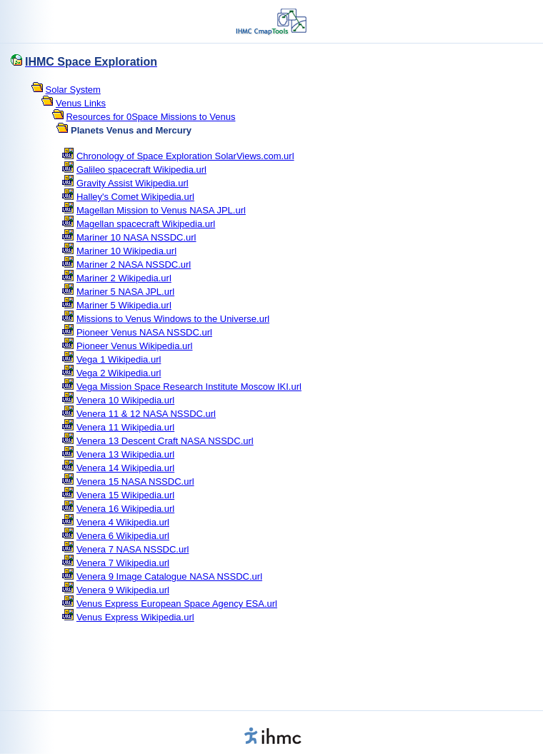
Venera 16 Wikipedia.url (125, 509)
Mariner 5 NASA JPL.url (125, 292)
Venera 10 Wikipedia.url (125, 400)
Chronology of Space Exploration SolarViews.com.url (185, 156)
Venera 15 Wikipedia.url (125, 495)
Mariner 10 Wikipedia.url (126, 251)
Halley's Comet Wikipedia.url (135, 197)
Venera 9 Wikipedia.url (123, 590)
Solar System (73, 90)
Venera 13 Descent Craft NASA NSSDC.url (165, 441)
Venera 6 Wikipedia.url (123, 536)
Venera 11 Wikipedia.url (125, 427)
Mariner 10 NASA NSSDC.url (136, 237)
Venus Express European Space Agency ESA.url (177, 604)
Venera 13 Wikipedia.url (125, 454)
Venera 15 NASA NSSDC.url (135, 482)
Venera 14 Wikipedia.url (125, 468)
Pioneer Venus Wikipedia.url (135, 346)
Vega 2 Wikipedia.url (119, 373)
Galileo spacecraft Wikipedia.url (141, 170)
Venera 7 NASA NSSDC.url (133, 549)
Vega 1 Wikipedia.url (119, 359)
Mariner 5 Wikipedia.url (124, 305)
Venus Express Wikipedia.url (135, 617)
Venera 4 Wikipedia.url (123, 522)
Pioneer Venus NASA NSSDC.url (144, 332)
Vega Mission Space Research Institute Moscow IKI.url (189, 387)
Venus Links (81, 103)
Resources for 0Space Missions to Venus (150, 117)
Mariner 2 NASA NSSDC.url (134, 264)
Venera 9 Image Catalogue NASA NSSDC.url (169, 576)
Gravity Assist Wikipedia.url (133, 183)
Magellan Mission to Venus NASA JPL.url (161, 210)
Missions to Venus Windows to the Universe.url (173, 319)
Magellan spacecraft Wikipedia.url (146, 224)
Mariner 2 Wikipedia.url (124, 278)
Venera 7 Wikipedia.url (123, 563)
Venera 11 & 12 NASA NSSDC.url (146, 414)
